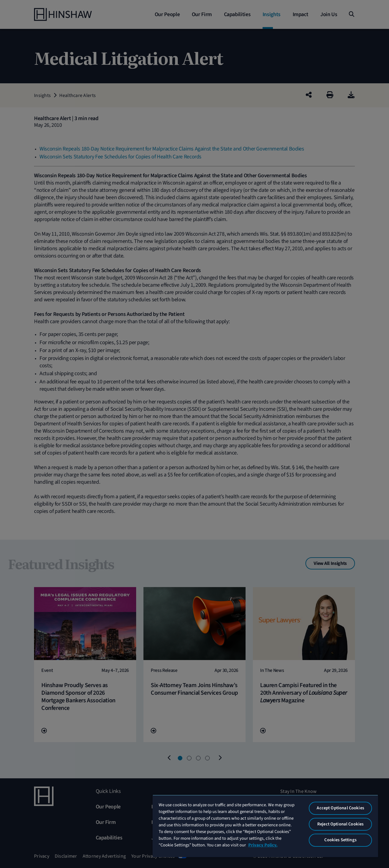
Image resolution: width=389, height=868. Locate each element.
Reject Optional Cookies (340, 824)
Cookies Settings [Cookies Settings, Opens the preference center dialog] (340, 840)
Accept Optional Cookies (340, 808)
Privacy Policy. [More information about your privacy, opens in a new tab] (263, 845)
